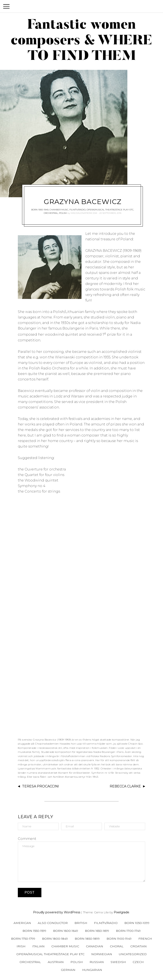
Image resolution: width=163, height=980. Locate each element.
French (145, 939)
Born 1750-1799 (23, 939)
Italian (38, 946)
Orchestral (51, 213)
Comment (27, 839)
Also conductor (53, 923)
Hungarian (92, 970)
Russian (97, 962)
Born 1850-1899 (87, 939)
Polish (63, 213)
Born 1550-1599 (34, 931)
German (68, 970)
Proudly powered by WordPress (57, 912)
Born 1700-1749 (128, 931)
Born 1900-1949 (40, 210)
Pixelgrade (122, 912)
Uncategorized (133, 954)
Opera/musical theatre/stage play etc (110, 210)
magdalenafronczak (84, 213)
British (81, 923)
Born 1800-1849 (55, 939)
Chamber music (59, 210)
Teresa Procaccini (41, 786)
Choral (117, 946)
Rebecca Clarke (125, 786)
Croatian (138, 946)
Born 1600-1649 (66, 931)
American (22, 923)
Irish (21, 946)
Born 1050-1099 (137, 923)
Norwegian (102, 954)
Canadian (95, 946)
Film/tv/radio (77, 210)
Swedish (118, 962)
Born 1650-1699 (97, 931)
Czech (138, 962)
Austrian (56, 962)
